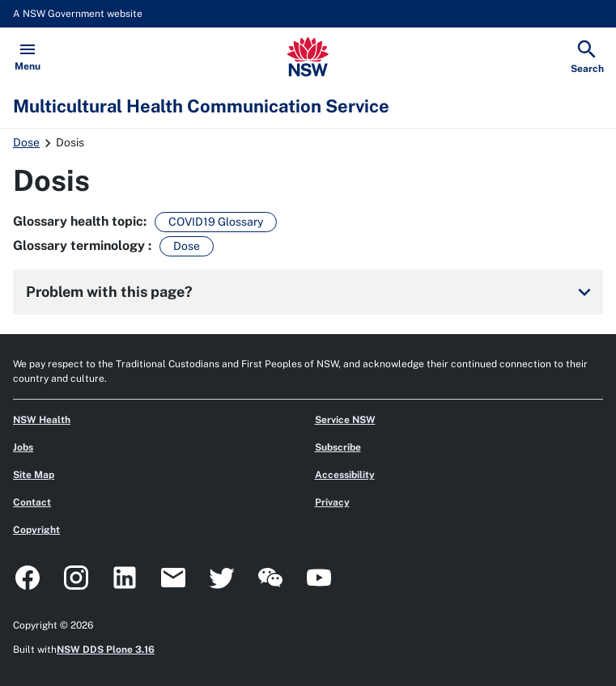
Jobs (23, 447)
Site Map (34, 475)
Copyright (36, 530)
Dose (26, 142)
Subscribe (338, 447)
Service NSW (345, 420)
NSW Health (42, 420)
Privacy (332, 502)
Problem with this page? (311, 292)
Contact (32, 502)
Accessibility (345, 475)
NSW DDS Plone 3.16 (106, 650)
